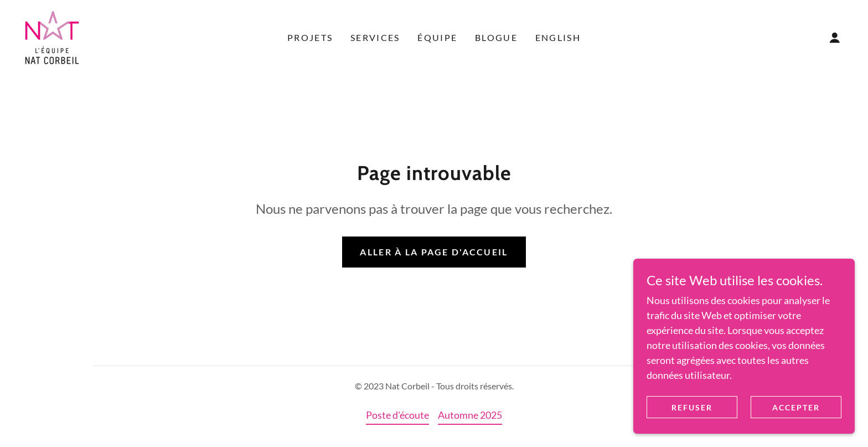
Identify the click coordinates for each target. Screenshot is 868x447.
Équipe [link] (437, 37)
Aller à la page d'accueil (434, 252)
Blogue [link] (496, 37)
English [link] (558, 37)
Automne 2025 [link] (470, 415)
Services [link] (375, 37)
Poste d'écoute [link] (397, 415)
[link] (52, 37)
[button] (835, 38)
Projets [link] (310, 37)
